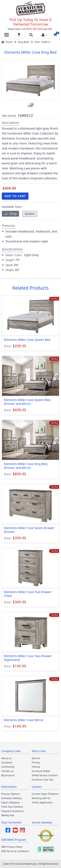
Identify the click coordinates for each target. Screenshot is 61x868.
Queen (30, 214)
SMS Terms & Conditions (15, 851)
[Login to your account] (43, 35)
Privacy (36, 762)
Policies (36, 767)
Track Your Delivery (12, 807)
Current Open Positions (45, 794)
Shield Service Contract (45, 775)
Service (36, 758)
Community (8, 767)
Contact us (7, 771)
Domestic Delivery (12, 798)
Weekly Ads (8, 815)
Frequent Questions (12, 811)
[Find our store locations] (19, 35)
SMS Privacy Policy (12, 847)
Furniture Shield (41, 771)
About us (6, 758)
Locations (7, 762)
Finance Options (10, 794)
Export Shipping (10, 802)
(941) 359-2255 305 (39, 29)
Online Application (42, 802)
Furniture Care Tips (43, 780)
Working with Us (41, 798)
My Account (8, 775)
